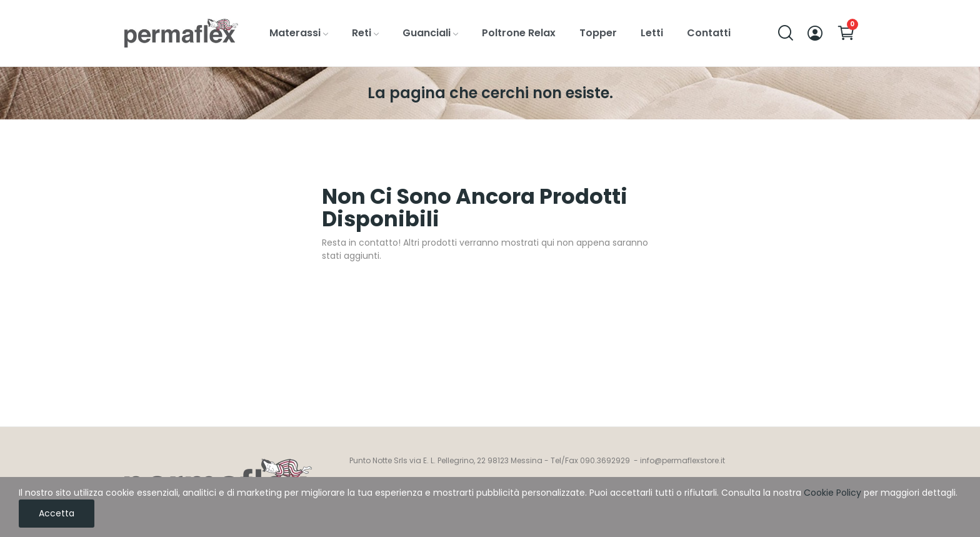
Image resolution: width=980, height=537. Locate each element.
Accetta (57, 513)
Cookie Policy (832, 493)
